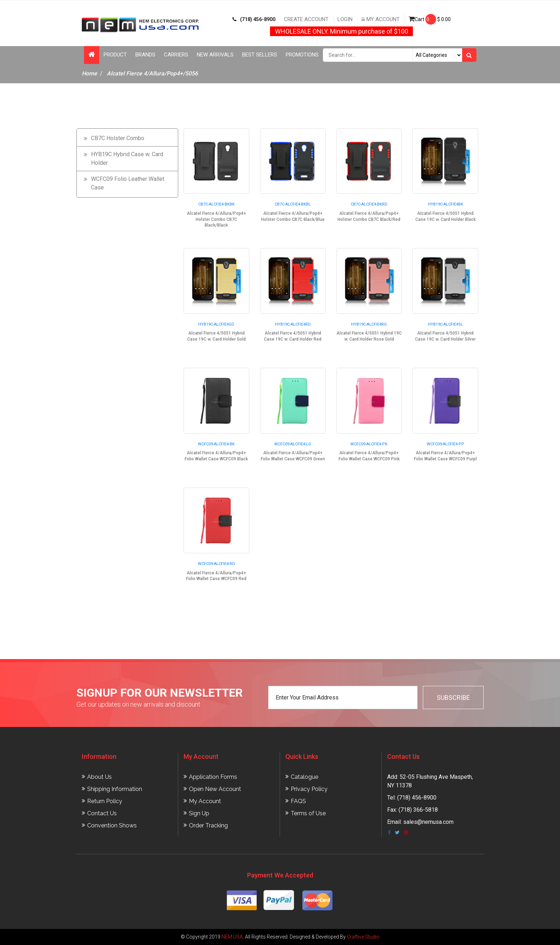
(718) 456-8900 (254, 19)
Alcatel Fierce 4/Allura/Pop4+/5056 (152, 73)
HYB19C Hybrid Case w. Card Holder (127, 159)
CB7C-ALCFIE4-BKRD (369, 204)
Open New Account (215, 789)
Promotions (302, 55)
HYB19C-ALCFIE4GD (216, 324)
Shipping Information (115, 789)
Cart (430, 19)
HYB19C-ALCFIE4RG (369, 324)
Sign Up (199, 813)
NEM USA (232, 937)
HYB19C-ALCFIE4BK (446, 204)
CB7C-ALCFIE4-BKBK (216, 204)
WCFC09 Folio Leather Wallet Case (128, 183)
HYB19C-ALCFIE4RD (293, 324)
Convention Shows (112, 825)
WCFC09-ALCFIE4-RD (216, 564)
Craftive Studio (363, 937)
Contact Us (102, 813)
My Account (381, 19)
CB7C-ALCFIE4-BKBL (293, 204)
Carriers (176, 55)
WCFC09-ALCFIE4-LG (293, 444)
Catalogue (304, 777)
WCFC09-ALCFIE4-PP (446, 444)
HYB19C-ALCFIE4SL (445, 324)
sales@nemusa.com (428, 822)
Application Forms (213, 777)
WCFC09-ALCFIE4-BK (216, 444)
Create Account (306, 19)
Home (89, 73)
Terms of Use (308, 813)
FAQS (298, 801)
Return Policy (105, 801)
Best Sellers (260, 55)
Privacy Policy (309, 789)
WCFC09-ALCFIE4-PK (369, 444)
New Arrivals (215, 55)
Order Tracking (208, 825)
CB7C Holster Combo (118, 138)
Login (345, 19)
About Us (99, 777)
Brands (145, 55)
